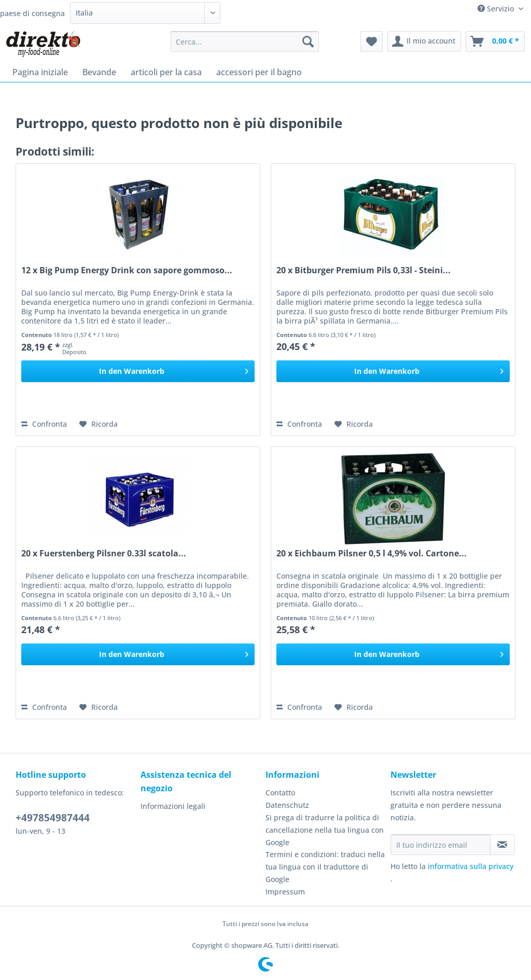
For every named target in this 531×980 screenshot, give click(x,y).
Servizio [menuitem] (497, 9)
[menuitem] (245, 46)
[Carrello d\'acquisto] (495, 41)
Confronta (44, 424)
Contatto (280, 793)
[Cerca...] (245, 41)
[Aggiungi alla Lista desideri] (99, 424)
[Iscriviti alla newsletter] (502, 845)
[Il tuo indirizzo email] (441, 845)
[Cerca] (308, 41)
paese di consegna (32, 13)
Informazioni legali (173, 806)
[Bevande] (99, 72)
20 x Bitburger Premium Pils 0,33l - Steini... (364, 270)
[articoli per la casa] (166, 72)
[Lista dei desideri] (372, 41)
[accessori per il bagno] (259, 72)
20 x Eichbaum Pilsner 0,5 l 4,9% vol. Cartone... (372, 554)
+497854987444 (53, 818)
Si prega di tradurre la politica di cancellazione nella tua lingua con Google (325, 830)
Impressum (285, 892)
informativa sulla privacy (471, 866)
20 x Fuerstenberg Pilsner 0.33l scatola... (104, 554)
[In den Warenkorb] (138, 371)
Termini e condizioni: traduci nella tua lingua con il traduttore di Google (325, 867)
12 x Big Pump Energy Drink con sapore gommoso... (127, 270)
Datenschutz (287, 805)
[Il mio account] (424, 41)
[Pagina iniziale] (40, 72)
